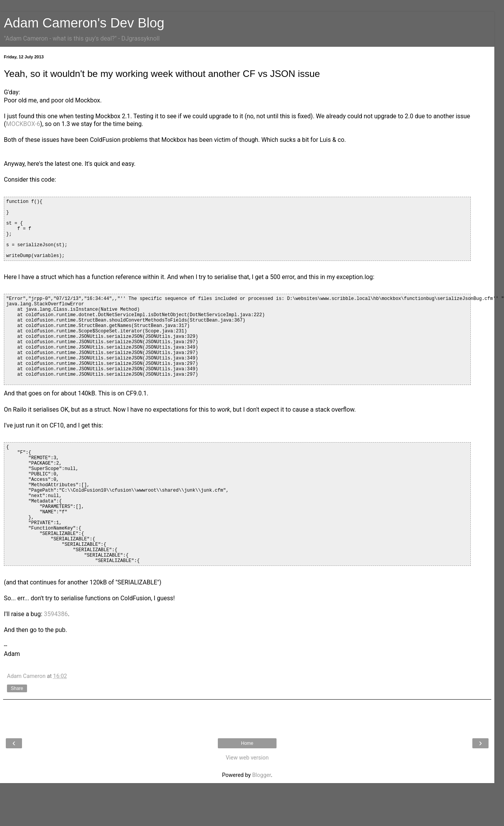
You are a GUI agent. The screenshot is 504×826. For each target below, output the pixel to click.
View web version (247, 758)
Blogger (261, 775)
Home (247, 743)
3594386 (56, 614)
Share (17, 688)
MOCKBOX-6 (23, 124)
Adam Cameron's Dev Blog (84, 23)
